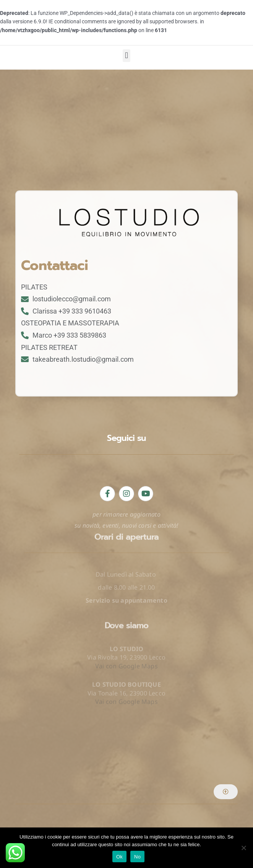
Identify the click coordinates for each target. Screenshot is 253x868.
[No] (243, 848)
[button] (126, 56)
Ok (119, 857)
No (137, 857)
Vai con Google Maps (126, 628)
